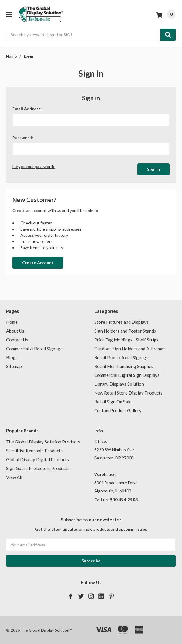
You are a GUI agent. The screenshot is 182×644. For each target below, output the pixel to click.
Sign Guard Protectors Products (38, 467)
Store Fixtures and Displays (121, 321)
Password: (23, 138)
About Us (15, 330)
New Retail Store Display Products (128, 392)
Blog (11, 356)
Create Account (38, 261)
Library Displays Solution (119, 383)
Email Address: (27, 109)
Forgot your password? (34, 166)
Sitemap (14, 365)
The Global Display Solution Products (43, 440)
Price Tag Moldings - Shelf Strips (126, 339)
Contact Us (17, 339)
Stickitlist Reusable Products (34, 449)
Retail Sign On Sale (113, 400)
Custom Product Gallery (118, 409)
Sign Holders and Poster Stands (125, 330)
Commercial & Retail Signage (34, 347)
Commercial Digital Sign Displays (127, 374)
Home (12, 321)
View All (14, 476)
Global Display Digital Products (38, 458)
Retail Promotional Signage (121, 356)
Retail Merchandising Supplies (124, 365)
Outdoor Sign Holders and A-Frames (130, 347)
